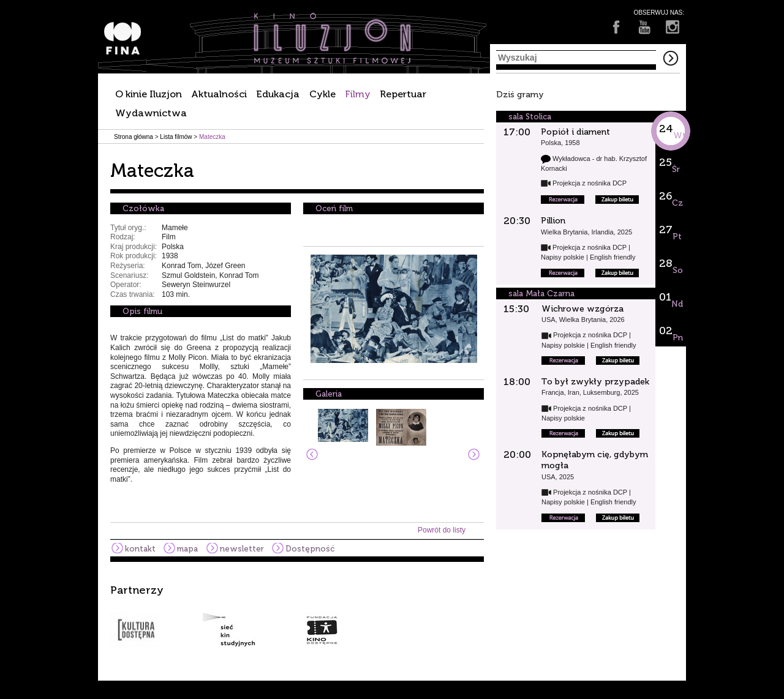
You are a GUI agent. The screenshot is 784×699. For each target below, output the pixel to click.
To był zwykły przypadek (595, 382)
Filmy (358, 94)
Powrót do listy (442, 530)
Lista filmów (176, 137)
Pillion (553, 221)
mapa (187, 549)
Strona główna (134, 137)
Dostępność (310, 549)
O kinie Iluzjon (149, 94)
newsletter (242, 549)
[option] (392, 616)
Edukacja (278, 94)
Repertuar (403, 94)
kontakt (140, 549)
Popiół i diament (575, 132)
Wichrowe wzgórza (582, 309)
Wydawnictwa (151, 113)
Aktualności (219, 94)
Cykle (322, 94)
